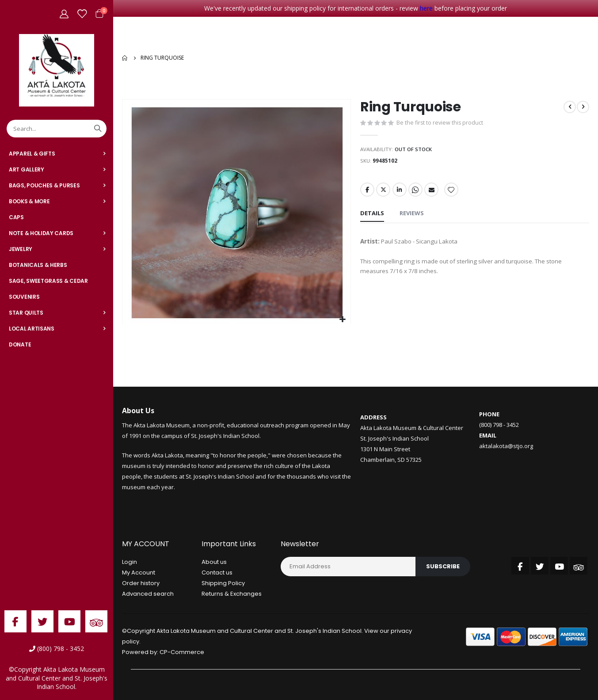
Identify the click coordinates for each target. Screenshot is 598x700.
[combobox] (57, 129)
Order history (141, 583)
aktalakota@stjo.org (506, 446)
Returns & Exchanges (232, 594)
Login (130, 562)
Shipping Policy (223, 583)
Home (125, 58)
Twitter (384, 193)
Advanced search (148, 594)
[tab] (372, 217)
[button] (343, 320)
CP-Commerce (182, 652)
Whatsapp (417, 193)
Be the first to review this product (441, 124)
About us (214, 562)
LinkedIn (400, 193)
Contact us (217, 573)
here (426, 8)
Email (433, 193)
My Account (139, 573)
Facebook (367, 193)
